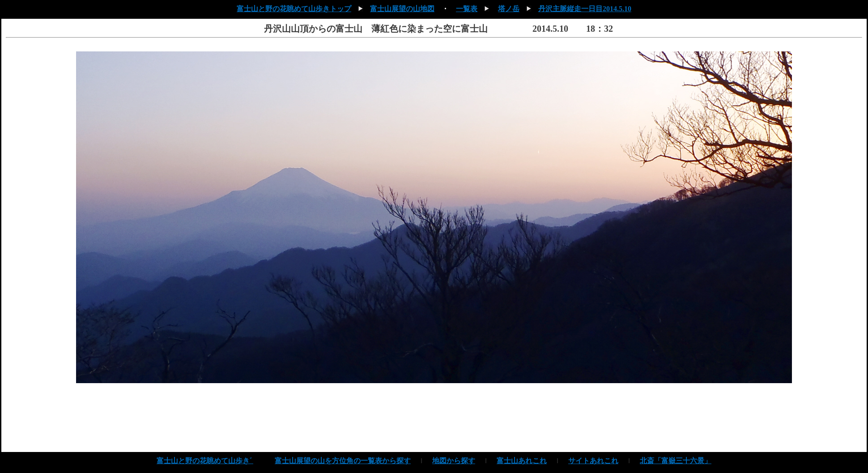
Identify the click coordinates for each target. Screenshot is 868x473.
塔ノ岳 (509, 9)
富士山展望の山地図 (402, 9)
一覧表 (467, 9)
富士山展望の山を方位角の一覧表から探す (343, 461)
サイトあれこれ (593, 461)
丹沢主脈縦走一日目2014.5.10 (585, 9)
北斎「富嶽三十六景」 (676, 461)
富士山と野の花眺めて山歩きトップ (294, 9)
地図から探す (454, 461)
